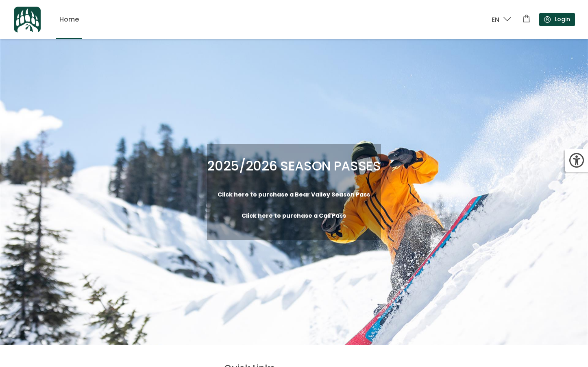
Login (557, 19)
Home (69, 19)
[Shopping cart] (526, 20)
